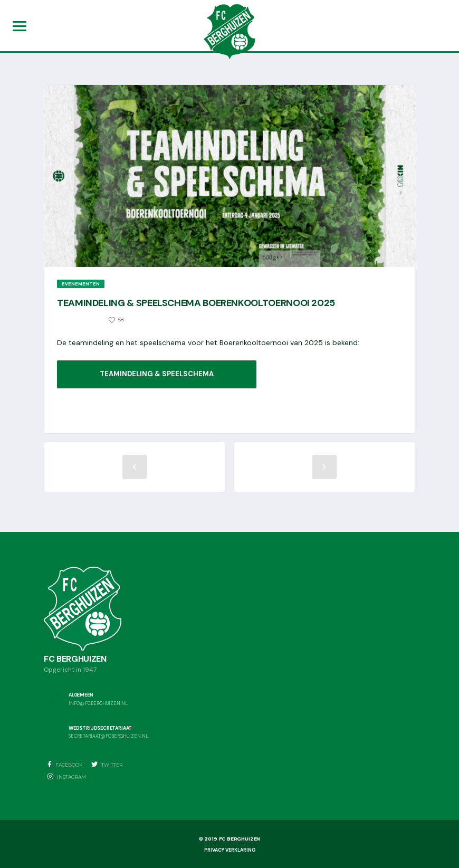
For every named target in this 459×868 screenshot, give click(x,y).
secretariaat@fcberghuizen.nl (108, 737)
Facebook (65, 765)
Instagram (67, 777)
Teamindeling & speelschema (157, 374)
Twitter (107, 765)
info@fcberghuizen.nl (98, 704)
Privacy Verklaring (230, 850)
